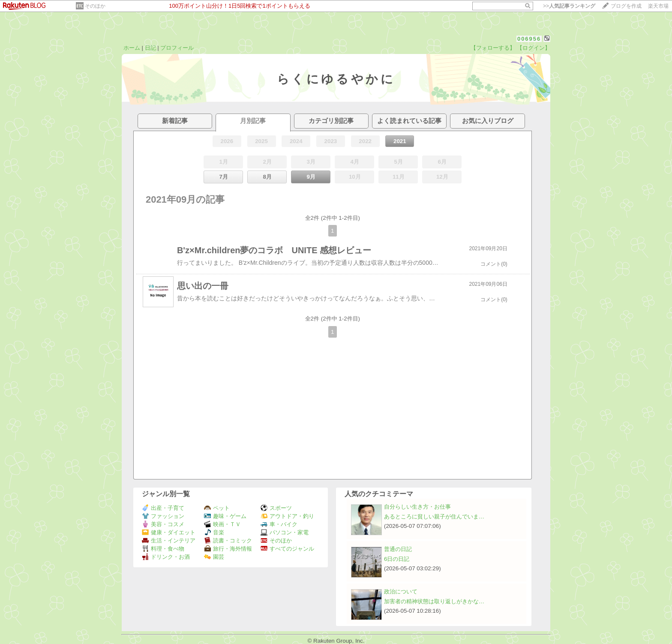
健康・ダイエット (169, 532)
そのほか (95, 6)
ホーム (132, 48)
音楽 (214, 532)
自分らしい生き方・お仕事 (417, 507)
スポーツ (276, 508)
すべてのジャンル (287, 549)
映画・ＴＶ (222, 524)
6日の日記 (397, 559)
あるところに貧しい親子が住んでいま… (434, 517)
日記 (150, 48)
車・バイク (279, 524)
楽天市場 (658, 6)
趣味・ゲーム (225, 516)
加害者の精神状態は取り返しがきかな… (434, 601)
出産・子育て (163, 508)
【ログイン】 (534, 48)
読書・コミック (228, 541)
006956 (529, 39)
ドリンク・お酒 (166, 557)
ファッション (163, 516)
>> (569, 6)
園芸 (214, 557)
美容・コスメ (163, 524)
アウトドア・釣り (287, 516)
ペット (217, 508)
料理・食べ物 (163, 549)
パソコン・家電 (285, 532)
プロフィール (177, 48)
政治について (401, 592)
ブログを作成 (626, 6)
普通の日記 (398, 549)
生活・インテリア (169, 541)
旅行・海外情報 (228, 549)
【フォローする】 (493, 48)
